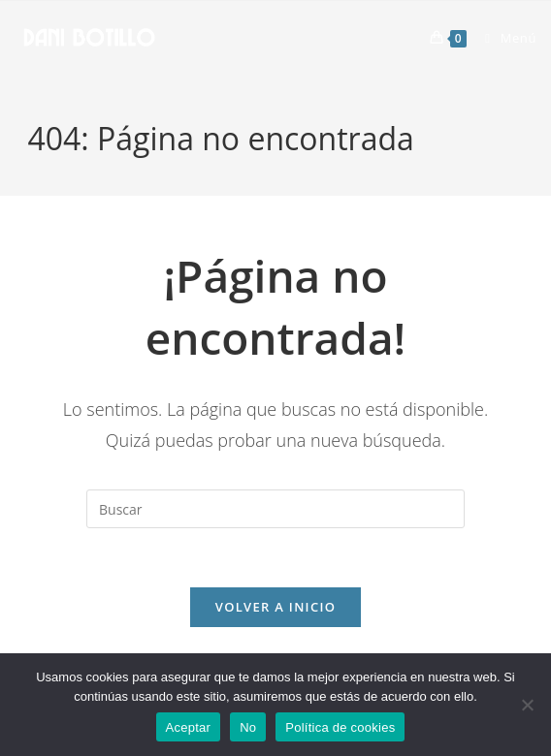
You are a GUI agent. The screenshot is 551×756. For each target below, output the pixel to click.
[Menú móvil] (503, 38)
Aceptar (189, 727)
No (248, 727)
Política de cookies (340, 727)
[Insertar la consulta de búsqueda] (275, 509)
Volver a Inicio (275, 607)
